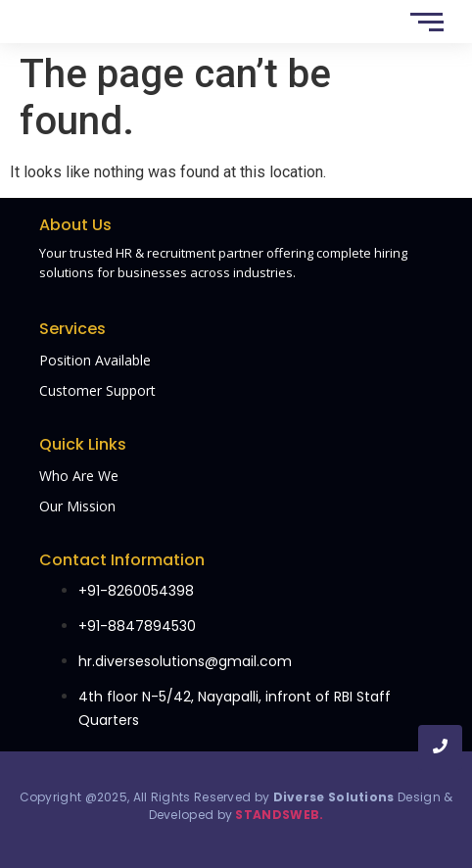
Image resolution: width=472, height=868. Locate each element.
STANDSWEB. (279, 815)
